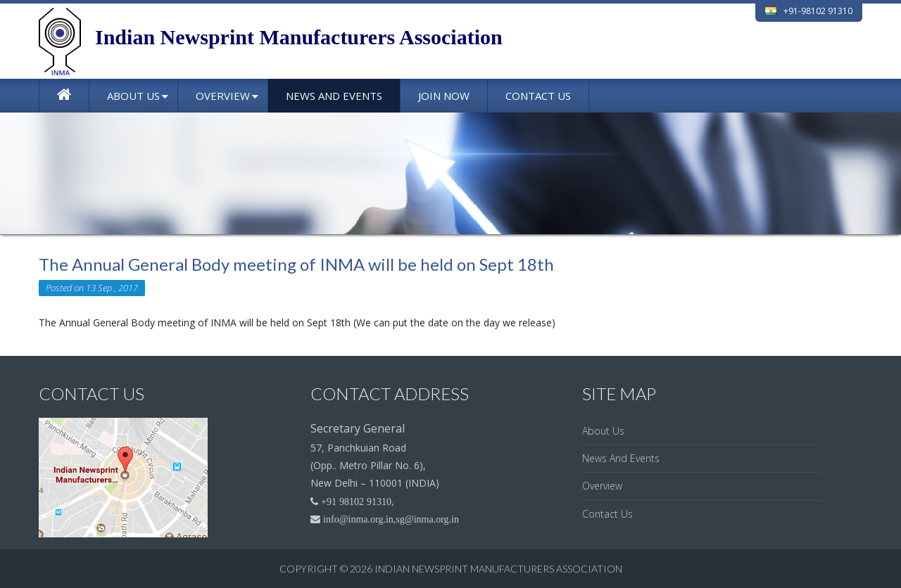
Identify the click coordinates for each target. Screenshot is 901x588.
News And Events (334, 96)
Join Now (444, 96)
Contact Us (538, 96)
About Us (133, 96)
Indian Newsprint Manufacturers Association (498, 569)
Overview (223, 96)
